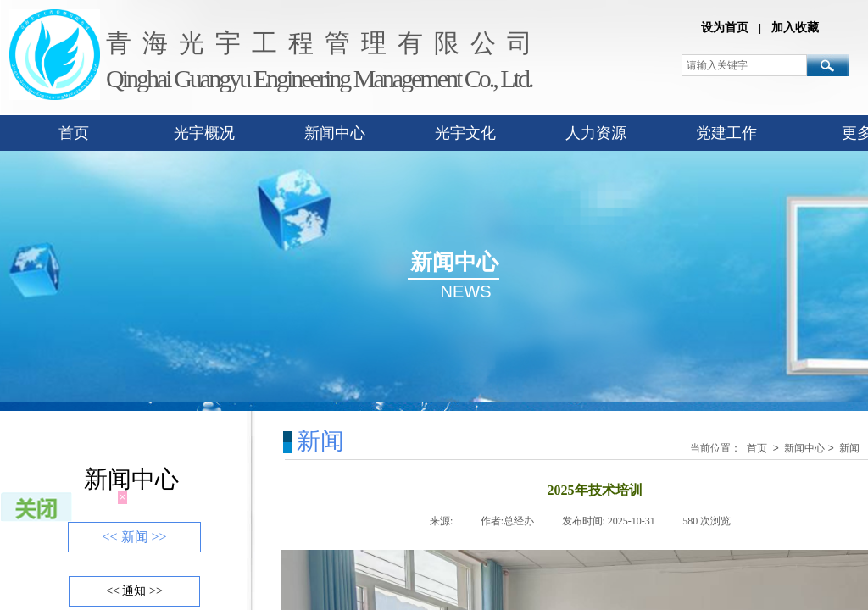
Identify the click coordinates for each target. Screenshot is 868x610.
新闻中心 (335, 133)
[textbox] (744, 65)
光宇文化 (465, 133)
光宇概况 (204, 133)
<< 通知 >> (134, 591)
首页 (74, 133)
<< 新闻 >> (134, 537)
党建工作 (726, 133)
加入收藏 (795, 28)
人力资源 (596, 133)
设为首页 (725, 28)
